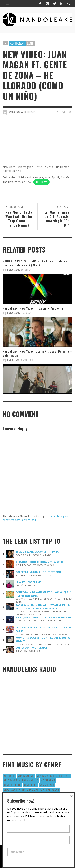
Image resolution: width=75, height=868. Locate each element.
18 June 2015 (30, 112)
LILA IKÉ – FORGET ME (28, 582)
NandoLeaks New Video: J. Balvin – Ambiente (33, 308)
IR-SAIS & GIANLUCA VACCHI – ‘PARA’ (37, 552)
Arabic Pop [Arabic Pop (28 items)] (30, 785)
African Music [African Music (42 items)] (45, 776)
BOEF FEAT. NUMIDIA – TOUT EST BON (38, 572)
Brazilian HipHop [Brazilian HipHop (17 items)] (14, 789)
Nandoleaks (17, 43)
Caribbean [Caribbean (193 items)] (52, 789)
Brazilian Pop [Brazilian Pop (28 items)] (35, 789)
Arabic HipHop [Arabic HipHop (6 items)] (13, 785)
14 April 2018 (27, 313)
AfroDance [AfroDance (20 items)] (10, 780)
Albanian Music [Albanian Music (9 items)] (29, 780)
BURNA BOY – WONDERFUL (32, 648)
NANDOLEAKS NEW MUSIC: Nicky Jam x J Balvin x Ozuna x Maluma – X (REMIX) (35, 263)
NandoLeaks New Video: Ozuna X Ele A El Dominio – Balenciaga (37, 353)
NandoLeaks (13, 270)
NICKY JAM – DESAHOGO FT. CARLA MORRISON (43, 617)
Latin (30, 43)
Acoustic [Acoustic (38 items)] (10, 776)
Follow (41, 182)
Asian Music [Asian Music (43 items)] (47, 785)
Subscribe (17, 852)
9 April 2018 (27, 360)
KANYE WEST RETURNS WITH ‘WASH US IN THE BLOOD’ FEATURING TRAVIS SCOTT (43, 607)
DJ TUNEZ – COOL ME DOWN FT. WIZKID (39, 562)
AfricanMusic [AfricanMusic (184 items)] (26, 776)
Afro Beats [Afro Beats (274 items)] (63, 776)
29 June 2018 (27, 270)
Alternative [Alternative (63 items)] (48, 780)
